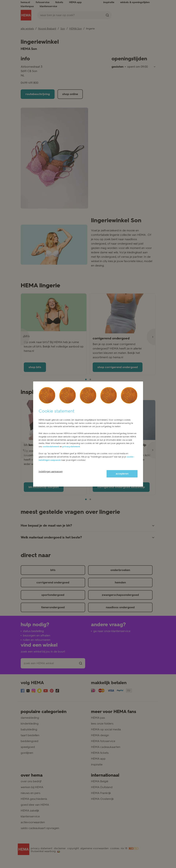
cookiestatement (51, 447)
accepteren (122, 474)
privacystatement (71, 447)
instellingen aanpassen (51, 471)
